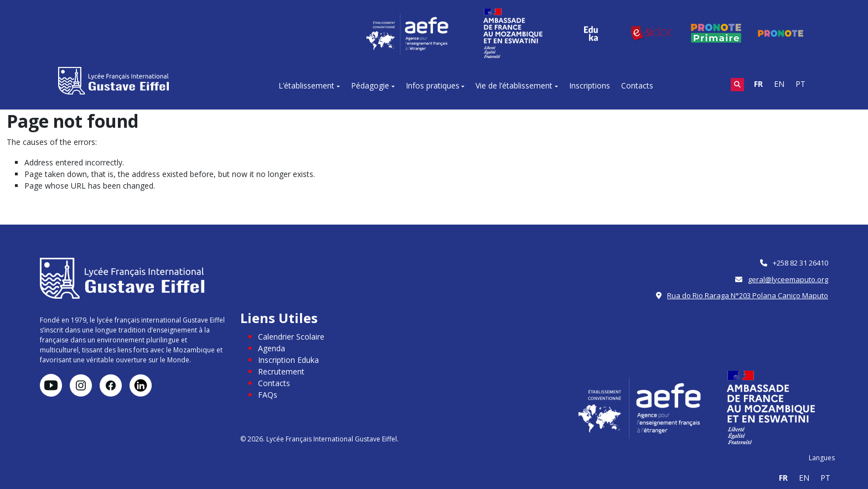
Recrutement (281, 371)
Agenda (272, 348)
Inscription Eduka (288, 360)
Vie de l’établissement (514, 85)
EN (779, 84)
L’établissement (306, 85)
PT (800, 84)
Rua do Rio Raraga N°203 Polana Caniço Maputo (748, 295)
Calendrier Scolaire (291, 337)
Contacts (637, 85)
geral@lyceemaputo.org (788, 279)
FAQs (268, 395)
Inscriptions (590, 85)
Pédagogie (370, 85)
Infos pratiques (433, 85)
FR (758, 84)
